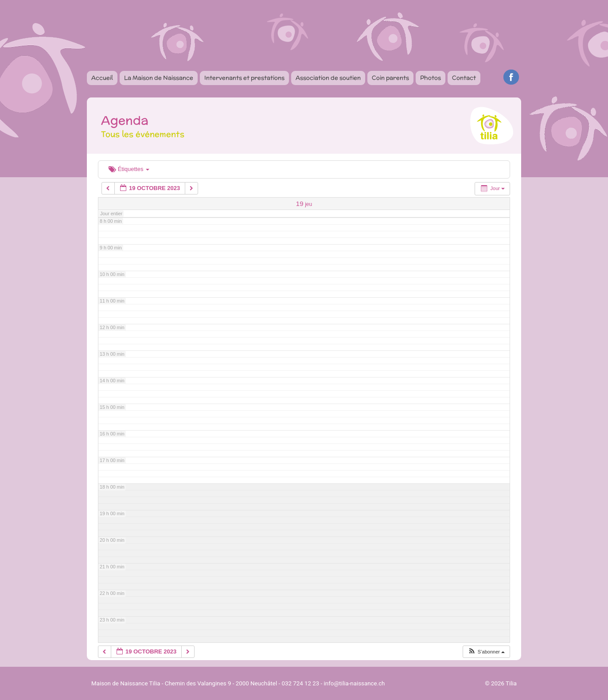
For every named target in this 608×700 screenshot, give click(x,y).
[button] (486, 652)
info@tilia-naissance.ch (355, 683)
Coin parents (390, 78)
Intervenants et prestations (244, 78)
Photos (431, 78)
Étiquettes (129, 169)
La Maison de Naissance (159, 78)
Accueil (102, 78)
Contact (464, 78)
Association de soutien (328, 78)
